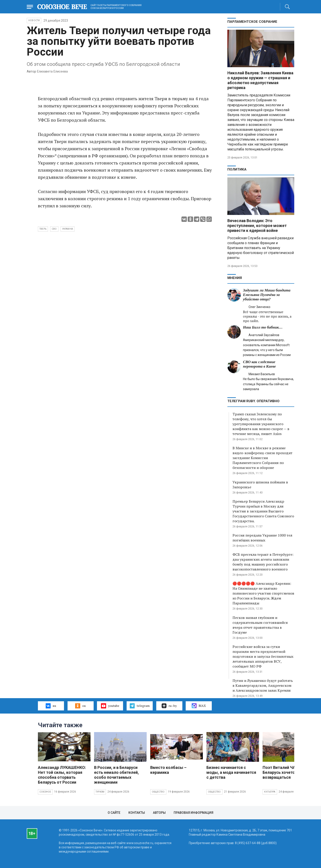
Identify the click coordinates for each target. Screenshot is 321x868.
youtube (110, 706)
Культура (270, 792)
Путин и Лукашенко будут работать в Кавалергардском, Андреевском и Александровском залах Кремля (263, 685)
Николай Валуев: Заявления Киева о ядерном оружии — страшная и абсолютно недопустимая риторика (260, 80)
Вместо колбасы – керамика (168, 770)
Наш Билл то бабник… (263, 327)
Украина (68, 229)
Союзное (45, 792)
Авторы (159, 813)
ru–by (169, 706)
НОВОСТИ (34, 20)
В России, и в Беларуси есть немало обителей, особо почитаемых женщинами (116, 775)
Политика (237, 169)
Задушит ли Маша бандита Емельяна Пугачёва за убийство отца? (267, 295)
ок (80, 706)
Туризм (100, 792)
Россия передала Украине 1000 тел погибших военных (262, 538)
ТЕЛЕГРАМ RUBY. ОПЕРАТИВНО (253, 401)
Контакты (137, 813)
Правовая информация (193, 813)
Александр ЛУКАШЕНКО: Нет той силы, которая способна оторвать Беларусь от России (62, 775)
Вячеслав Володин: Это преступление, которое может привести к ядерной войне (257, 226)
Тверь (43, 229)
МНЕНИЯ (235, 278)
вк (51, 706)
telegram (140, 706)
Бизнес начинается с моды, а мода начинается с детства (231, 772)
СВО (54, 229)
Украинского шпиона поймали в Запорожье (260, 485)
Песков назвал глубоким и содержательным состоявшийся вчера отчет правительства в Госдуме (260, 625)
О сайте (114, 813)
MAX (199, 706)
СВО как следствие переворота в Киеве (259, 364)
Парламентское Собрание (252, 22)
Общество (158, 792)
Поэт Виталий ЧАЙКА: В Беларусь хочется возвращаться (285, 772)
